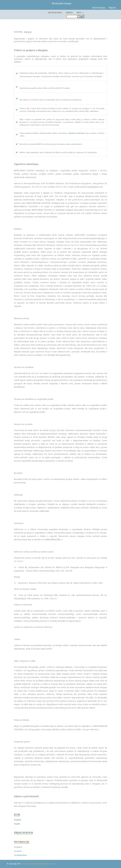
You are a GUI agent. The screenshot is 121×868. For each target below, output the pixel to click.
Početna (18, 32)
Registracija (99, 8)
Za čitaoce (18, 847)
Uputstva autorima (77, 133)
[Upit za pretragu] (72, 16)
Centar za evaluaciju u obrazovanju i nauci (38, 864)
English (18, 820)
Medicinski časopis (62, 3)
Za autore (18, 851)
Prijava (112, 8)
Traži (81, 16)
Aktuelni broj (55, 12)
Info (79, 12)
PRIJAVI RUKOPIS (24, 833)
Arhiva (69, 12)
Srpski (17, 824)
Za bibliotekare (20, 855)
